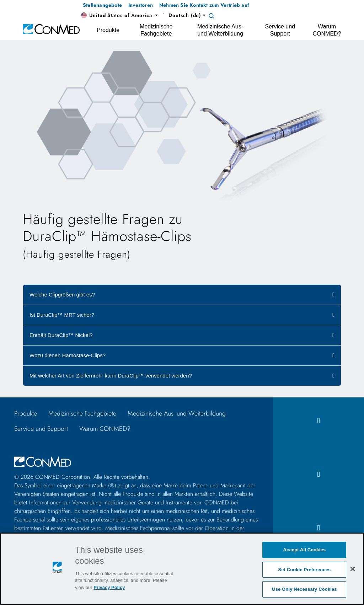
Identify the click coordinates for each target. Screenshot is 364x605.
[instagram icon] (318, 474)
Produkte (26, 413)
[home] (51, 29)
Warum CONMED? (105, 429)
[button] (119, 16)
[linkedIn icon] (318, 528)
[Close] (353, 569)
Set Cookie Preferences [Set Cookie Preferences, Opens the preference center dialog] (304, 570)
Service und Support (41, 429)
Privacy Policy (109, 587)
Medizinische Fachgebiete (82, 413)
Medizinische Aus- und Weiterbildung (177, 413)
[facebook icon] (318, 421)
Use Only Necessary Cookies (304, 589)
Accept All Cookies (305, 550)
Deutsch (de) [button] (181, 15)
